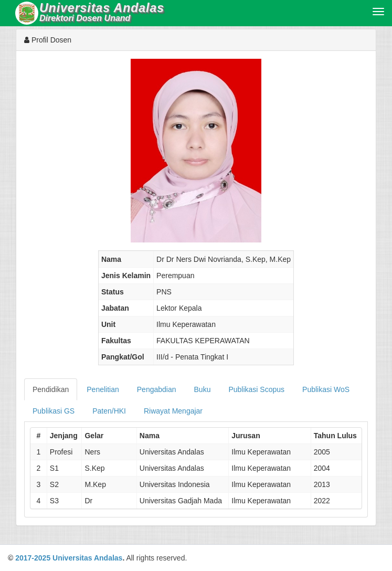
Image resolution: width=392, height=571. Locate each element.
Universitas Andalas (87, 558)
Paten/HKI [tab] (109, 411)
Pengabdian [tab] (157, 389)
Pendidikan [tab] (51, 389)
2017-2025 (33, 558)
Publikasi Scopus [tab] (256, 389)
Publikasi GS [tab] (54, 411)
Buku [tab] (203, 389)
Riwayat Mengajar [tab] (173, 411)
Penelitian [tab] (103, 389)
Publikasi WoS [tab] (326, 389)
